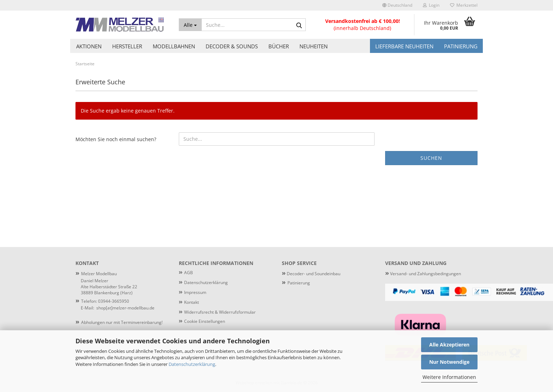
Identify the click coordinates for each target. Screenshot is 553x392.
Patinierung (461, 46)
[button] (397, 5)
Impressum (195, 292)
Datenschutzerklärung (192, 364)
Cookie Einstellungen (205, 321)
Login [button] (431, 5)
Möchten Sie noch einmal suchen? (116, 139)
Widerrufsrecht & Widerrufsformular (220, 312)
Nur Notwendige (449, 362)
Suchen (431, 158)
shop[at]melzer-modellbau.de (125, 308)
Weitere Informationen (449, 377)
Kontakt (192, 302)
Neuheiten (314, 46)
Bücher (279, 46)
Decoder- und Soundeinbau (313, 274)
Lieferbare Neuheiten (404, 46)
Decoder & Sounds (232, 46)
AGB (189, 273)
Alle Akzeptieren (449, 345)
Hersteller (127, 46)
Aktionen (89, 46)
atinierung (300, 283)
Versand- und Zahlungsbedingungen (423, 274)
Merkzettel (464, 5)
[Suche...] (190, 25)
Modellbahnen (174, 46)
